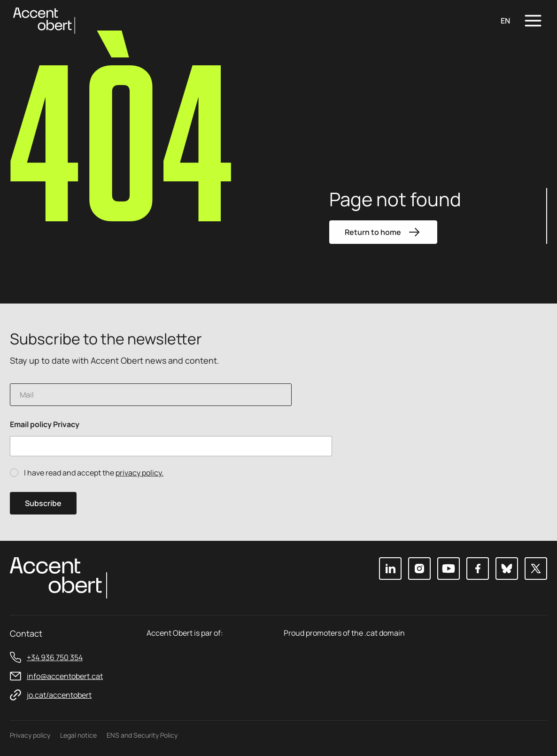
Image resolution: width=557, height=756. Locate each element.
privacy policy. (139, 473)
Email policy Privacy (45, 425)
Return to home (383, 232)
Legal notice (78, 735)
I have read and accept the (94, 473)
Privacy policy (30, 735)
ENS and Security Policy (142, 735)
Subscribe (43, 503)
